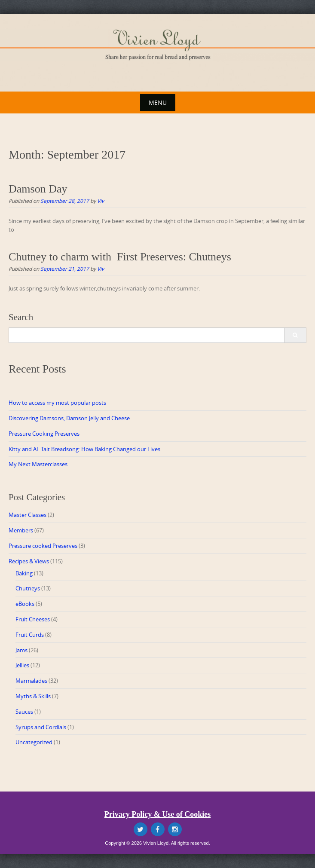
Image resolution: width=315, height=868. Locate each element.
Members (21, 530)
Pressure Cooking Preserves (44, 434)
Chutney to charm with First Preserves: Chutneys (120, 257)
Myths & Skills (33, 696)
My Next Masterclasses (38, 464)
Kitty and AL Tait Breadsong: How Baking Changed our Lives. (85, 449)
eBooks (25, 604)
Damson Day (38, 189)
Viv (101, 201)
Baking (24, 573)
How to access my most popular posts (57, 403)
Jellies (22, 665)
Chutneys (28, 588)
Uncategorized (34, 742)
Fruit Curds (30, 635)
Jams (21, 650)
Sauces (24, 712)
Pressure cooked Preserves (43, 546)
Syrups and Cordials (41, 727)
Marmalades (31, 681)
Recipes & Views (29, 561)
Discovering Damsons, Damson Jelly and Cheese (69, 418)
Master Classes (28, 515)
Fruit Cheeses (33, 619)
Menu (158, 102)
